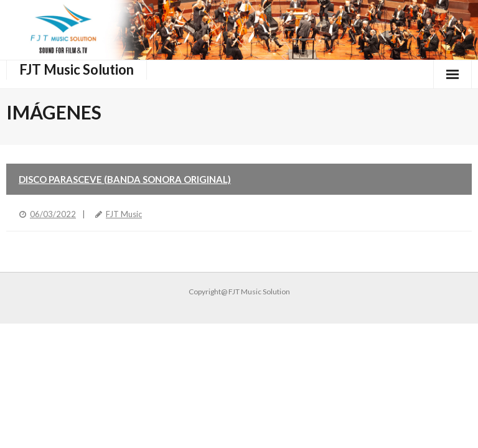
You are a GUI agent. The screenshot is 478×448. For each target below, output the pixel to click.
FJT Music (124, 214)
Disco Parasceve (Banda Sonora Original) (125, 179)
